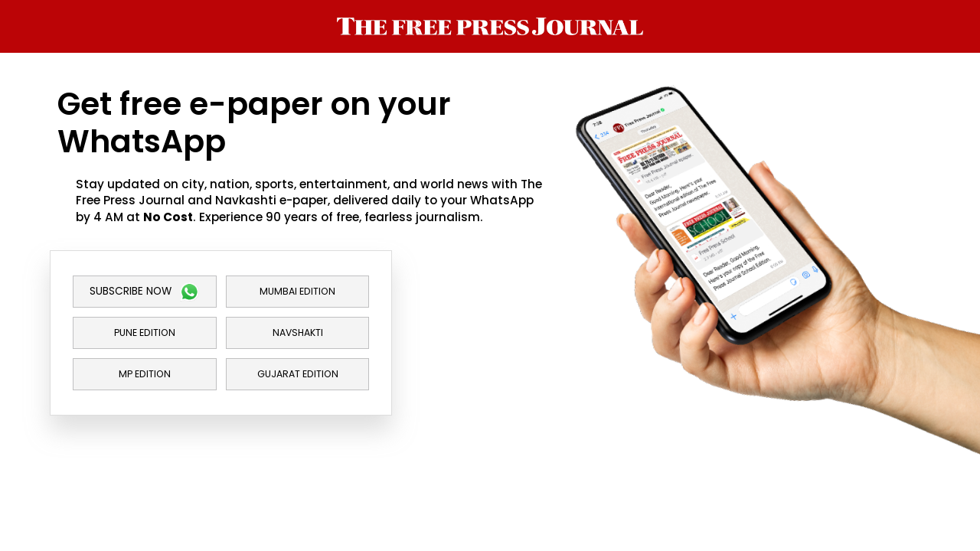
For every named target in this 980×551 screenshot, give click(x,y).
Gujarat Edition (298, 374)
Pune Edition (145, 333)
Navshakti (298, 333)
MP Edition (145, 374)
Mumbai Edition (297, 291)
